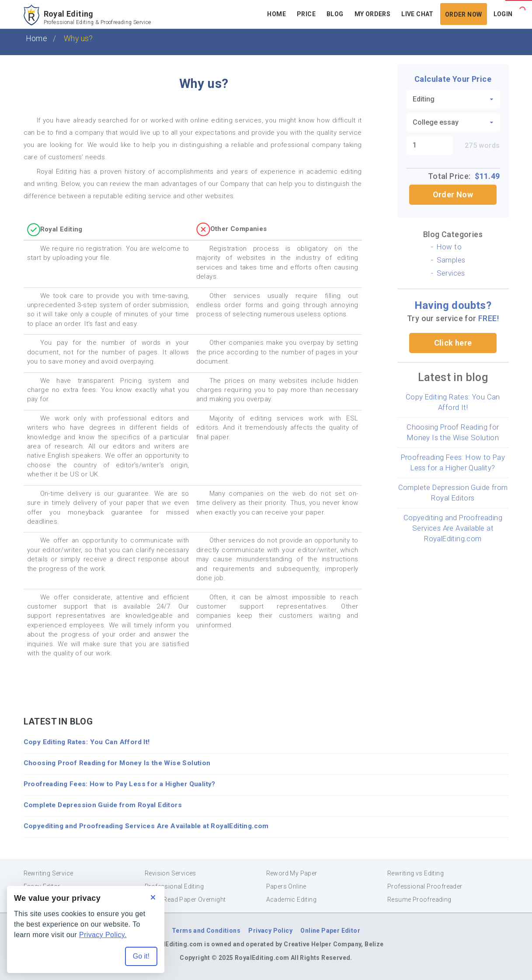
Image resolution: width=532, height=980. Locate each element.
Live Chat (417, 14)
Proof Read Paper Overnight (185, 899)
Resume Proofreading (419, 899)
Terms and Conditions (206, 931)
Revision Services (170, 873)
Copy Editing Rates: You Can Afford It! (87, 742)
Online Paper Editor (330, 931)
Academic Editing (291, 899)
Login (503, 14)
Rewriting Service (49, 873)
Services (451, 273)
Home (276, 14)
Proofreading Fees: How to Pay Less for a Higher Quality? (120, 784)
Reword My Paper (292, 873)
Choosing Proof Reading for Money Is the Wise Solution (117, 763)
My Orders (373, 14)
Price (306, 14)
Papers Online (286, 886)
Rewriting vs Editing (416, 873)
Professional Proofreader (425, 886)
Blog (335, 14)
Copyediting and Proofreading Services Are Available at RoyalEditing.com (453, 528)
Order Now (464, 14)
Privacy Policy (270, 931)
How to (449, 247)
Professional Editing (174, 886)
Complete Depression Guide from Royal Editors (103, 805)
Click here (453, 343)
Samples (451, 260)
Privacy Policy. (103, 935)
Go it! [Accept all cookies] (141, 956)
